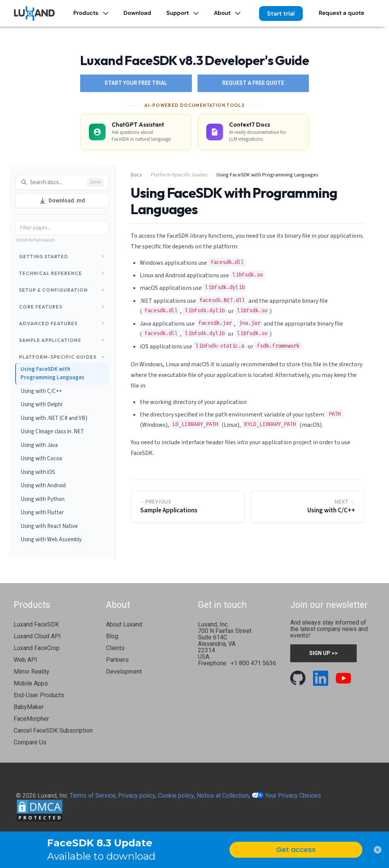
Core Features (62, 307)
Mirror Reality (32, 672)
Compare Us (30, 742)
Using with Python (43, 499)
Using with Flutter (42, 513)
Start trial (281, 14)
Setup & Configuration (62, 290)
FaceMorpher (31, 719)
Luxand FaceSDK (36, 624)
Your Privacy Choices (286, 796)
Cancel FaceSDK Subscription (53, 730)
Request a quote (342, 13)
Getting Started (62, 256)
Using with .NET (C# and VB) (54, 418)
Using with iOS (38, 472)
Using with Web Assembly (51, 540)
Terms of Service (93, 796)
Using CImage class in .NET (52, 432)
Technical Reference (62, 273)
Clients (115, 648)
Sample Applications (62, 340)
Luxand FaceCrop (37, 648)
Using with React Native (49, 526)
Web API (25, 660)
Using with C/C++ (41, 391)
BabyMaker (29, 707)
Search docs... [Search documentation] (62, 182)
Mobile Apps (31, 683)
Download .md (62, 201)
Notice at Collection (223, 796)
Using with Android (43, 486)
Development (124, 672)
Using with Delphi (41, 405)
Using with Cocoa (41, 459)
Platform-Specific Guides (62, 357)
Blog (112, 636)
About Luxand (124, 624)
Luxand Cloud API (37, 636)
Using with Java (39, 445)
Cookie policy (176, 796)
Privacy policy (137, 796)
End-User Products (39, 695)
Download (137, 13)
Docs (136, 175)
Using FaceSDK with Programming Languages (52, 374)
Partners (117, 660)
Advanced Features (62, 323)
